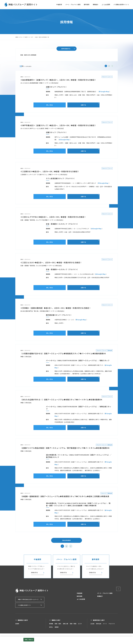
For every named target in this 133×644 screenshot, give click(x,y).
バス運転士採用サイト (120, 5)
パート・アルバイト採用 (73, 5)
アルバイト (112, 624)
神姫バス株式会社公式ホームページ (28, 599)
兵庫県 (17, 624)
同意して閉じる (29, 640)
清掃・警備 (73, 624)
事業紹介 (96, 5)
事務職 (51, 624)
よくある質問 (106, 5)
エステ (80, 624)
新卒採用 (87, 5)
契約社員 (99, 624)
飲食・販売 (58, 624)
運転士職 (66, 624)
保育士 (51, 627)
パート (105, 624)
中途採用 (59, 5)
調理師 (57, 627)
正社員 (92, 624)
